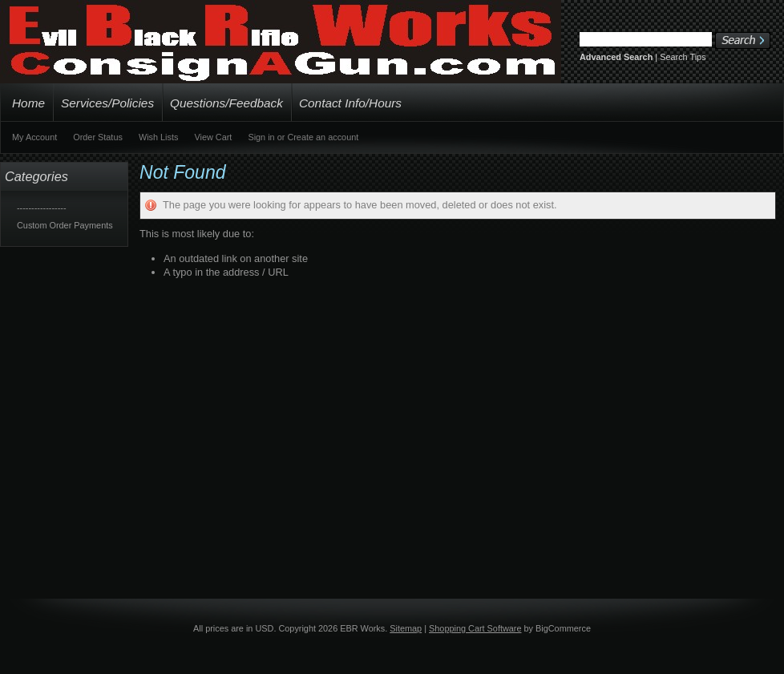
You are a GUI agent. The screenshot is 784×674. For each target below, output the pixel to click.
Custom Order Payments (65, 225)
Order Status (98, 137)
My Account (34, 137)
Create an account (323, 137)
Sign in (261, 137)
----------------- (42, 208)
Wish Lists (159, 137)
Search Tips (683, 57)
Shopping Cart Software (475, 628)
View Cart (213, 137)
